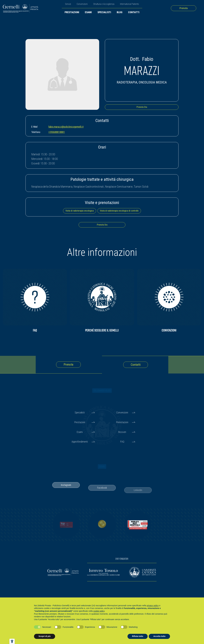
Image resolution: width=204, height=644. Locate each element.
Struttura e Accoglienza (104, 4)
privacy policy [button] (153, 606)
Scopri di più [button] (45, 636)
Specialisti (104, 12)
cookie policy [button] (99, 611)
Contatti (134, 12)
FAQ (122, 442)
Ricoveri (122, 432)
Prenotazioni (122, 422)
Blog (120, 12)
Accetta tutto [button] (159, 636)
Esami (88, 12)
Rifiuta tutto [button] (138, 636)
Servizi (68, 4)
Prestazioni (72, 12)
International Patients (129, 4)
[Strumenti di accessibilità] (12, 641)
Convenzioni (82, 4)
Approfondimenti (80, 442)
